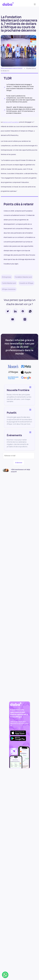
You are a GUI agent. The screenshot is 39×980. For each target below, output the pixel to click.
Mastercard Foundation (11, 122)
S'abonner (19, 463)
